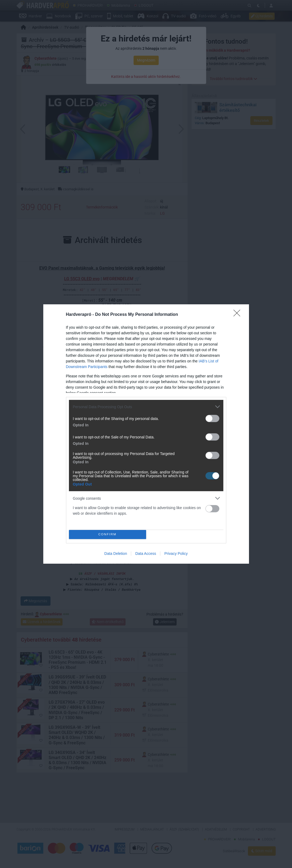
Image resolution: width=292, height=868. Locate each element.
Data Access (146, 554)
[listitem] (146, 407)
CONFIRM (108, 535)
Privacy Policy (176, 554)
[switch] (212, 418)
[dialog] (146, 434)
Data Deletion (116, 554)
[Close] (239, 315)
